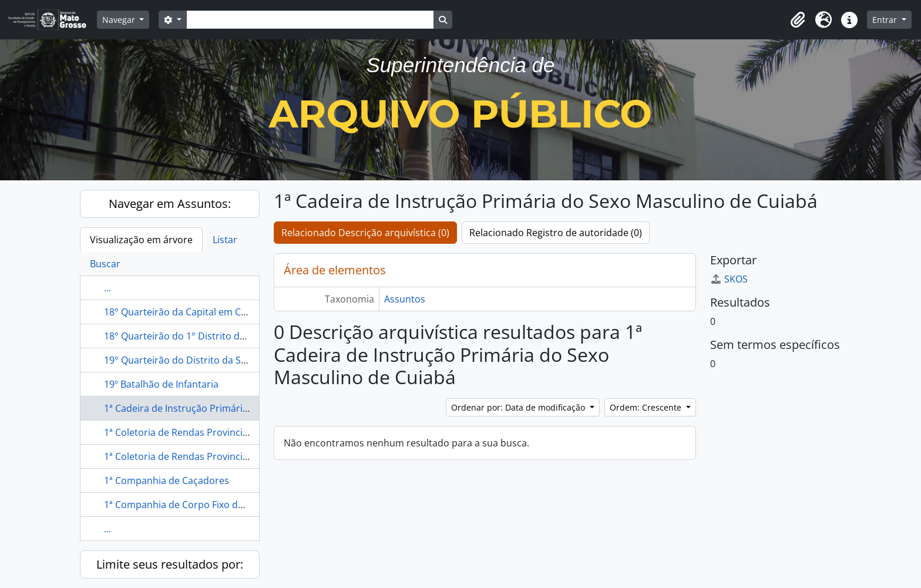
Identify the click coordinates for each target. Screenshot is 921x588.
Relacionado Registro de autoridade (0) (556, 233)
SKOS (729, 279)
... (107, 288)
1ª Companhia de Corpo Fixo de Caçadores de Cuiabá (221, 505)
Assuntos (405, 299)
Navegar (120, 20)
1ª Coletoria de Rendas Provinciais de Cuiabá (203, 456)
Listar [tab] (225, 240)
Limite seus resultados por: (170, 564)
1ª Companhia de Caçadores (167, 481)
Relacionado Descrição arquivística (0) (365, 233)
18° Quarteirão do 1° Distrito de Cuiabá (191, 336)
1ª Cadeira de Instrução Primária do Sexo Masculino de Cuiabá (242, 408)
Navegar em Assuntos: (170, 204)
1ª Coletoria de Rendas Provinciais (179, 432)
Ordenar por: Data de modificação (519, 407)
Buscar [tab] (105, 264)
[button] (798, 20)
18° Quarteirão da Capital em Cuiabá (185, 312)
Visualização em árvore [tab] (141, 240)
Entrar (886, 20)
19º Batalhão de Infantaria (161, 384)
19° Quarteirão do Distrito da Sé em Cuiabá (200, 360)
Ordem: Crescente (647, 407)
